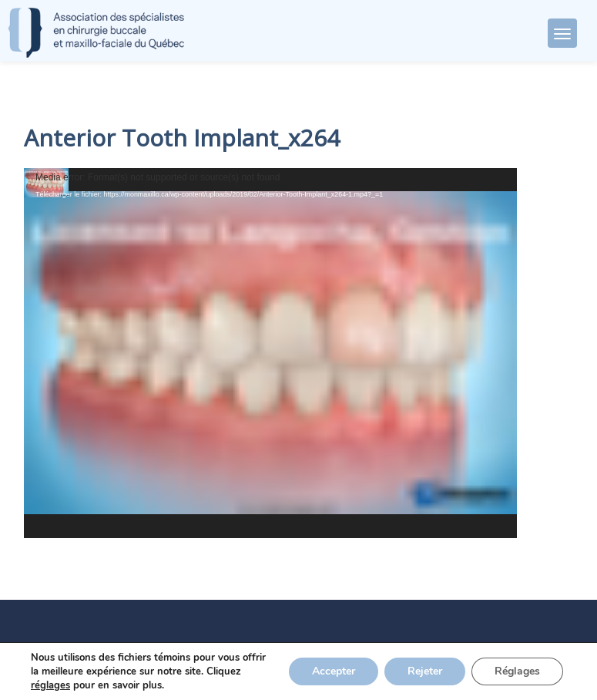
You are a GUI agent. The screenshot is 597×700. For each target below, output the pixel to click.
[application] (270, 353)
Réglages (517, 671)
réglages (50, 685)
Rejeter (425, 671)
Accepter (334, 671)
